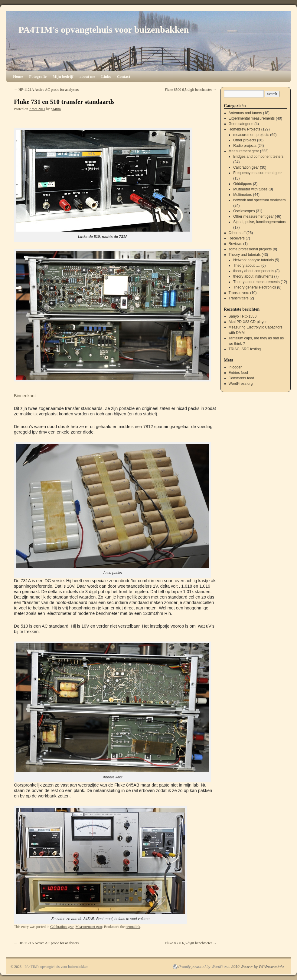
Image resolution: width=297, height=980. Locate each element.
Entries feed (238, 373)
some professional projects (250, 249)
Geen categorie (241, 124)
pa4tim (56, 109)
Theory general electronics (255, 287)
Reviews (235, 244)
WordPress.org (241, 384)
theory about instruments (253, 276)
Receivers (237, 238)
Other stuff (237, 233)
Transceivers (239, 293)
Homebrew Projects (245, 129)
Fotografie (38, 76)
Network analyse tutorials (253, 260)
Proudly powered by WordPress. (204, 967)
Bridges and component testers (258, 157)
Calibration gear (62, 927)
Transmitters (239, 298)
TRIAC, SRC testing (245, 349)
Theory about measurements (256, 282)
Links (106, 76)
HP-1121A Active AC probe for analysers (46, 90)
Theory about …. (247, 266)
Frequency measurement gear (258, 173)
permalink (133, 927)
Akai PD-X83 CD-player (248, 322)
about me (87, 76)
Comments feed (242, 378)
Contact (123, 76)
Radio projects (245, 146)
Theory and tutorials (245, 255)
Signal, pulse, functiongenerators (260, 222)
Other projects (245, 140)
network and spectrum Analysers (259, 200)
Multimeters (243, 195)
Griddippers (243, 184)
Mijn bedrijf (63, 76)
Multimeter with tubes (250, 189)
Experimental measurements (252, 118)
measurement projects (251, 135)
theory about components (254, 271)
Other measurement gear (253, 216)
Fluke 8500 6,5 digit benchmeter (191, 90)
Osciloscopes (244, 211)
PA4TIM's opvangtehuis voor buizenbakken (104, 30)
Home (18, 76)
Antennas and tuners (245, 113)
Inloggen (236, 367)
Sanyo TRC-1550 (243, 316)
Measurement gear (89, 927)
